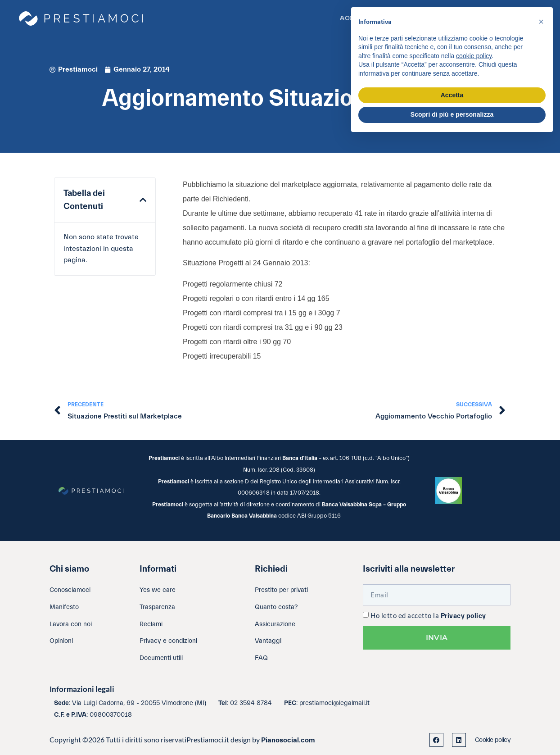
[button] (143, 200)
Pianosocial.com (288, 740)
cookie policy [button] (474, 56)
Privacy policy (463, 616)
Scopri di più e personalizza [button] (452, 114)
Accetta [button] (452, 95)
